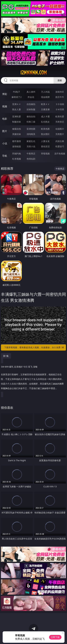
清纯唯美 (31, 134)
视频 (5, 106)
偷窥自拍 (17, 129)
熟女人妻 (17, 109)
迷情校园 (17, 146)
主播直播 (45, 109)
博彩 (5, 94)
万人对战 (45, 92)
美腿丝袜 (17, 134)
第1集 (6, 356)
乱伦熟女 (45, 122)
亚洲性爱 (17, 116)
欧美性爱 (60, 116)
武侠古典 (60, 141)
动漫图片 (60, 129)
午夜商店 (31, 154)
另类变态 (60, 122)
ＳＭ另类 (60, 109)
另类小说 (31, 146)
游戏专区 (60, 92)
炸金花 (31, 97)
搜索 (60, 80)
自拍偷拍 (31, 104)
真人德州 (31, 92)
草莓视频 (45, 154)
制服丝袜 (17, 122)
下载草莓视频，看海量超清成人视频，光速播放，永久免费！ (34, 347)
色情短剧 (31, 159)
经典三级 (31, 122)
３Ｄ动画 (60, 104)
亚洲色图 (31, 129)
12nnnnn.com (33, 73)
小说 (5, 143)
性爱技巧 (60, 146)
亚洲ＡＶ (17, 104)
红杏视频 (17, 159)
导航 (5, 156)
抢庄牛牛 (60, 97)
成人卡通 (45, 116)
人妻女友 (45, 141)
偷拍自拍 (31, 116)
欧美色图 (45, 129)
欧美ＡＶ (45, 104)
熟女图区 (45, 134)
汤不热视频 (60, 154)
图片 (5, 131)
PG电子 (17, 92)
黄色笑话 (45, 146)
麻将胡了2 (17, 97)
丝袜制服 (31, 109)
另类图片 (60, 134)
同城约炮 (17, 154)
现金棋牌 (45, 97)
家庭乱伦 (31, 141)
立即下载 (55, 637)
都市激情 (17, 141)
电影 (5, 119)
